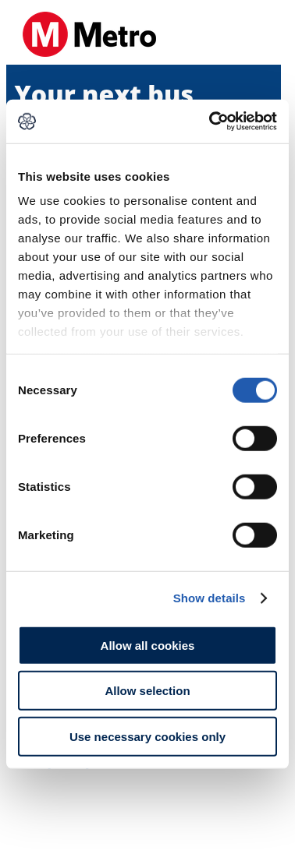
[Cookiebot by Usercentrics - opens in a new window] (211, 122)
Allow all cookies (148, 645)
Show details (210, 598)
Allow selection (147, 691)
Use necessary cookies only (147, 736)
